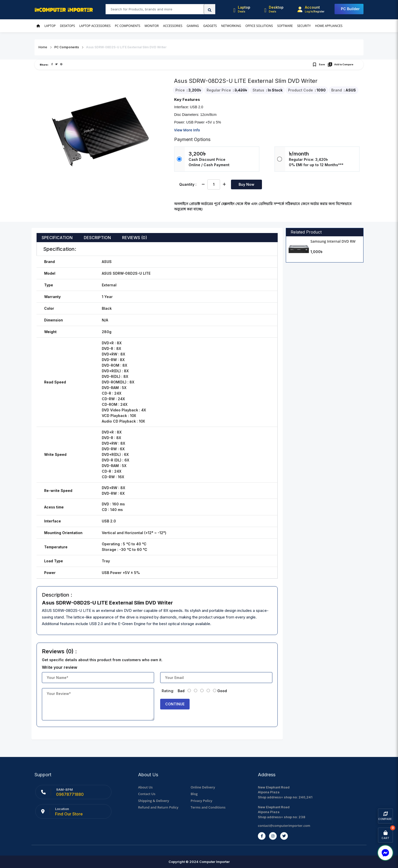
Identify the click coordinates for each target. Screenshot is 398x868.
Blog (194, 794)
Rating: (168, 691)
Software (285, 26)
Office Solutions (259, 26)
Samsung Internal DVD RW (333, 241)
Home (43, 47)
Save (318, 65)
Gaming (193, 26)
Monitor (152, 26)
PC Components (128, 26)
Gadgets (210, 26)
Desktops (67, 26)
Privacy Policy (201, 801)
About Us (145, 787)
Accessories (173, 26)
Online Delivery (203, 787)
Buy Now (246, 184)
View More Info (187, 130)
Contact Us (147, 794)
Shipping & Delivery (154, 801)
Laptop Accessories (95, 26)
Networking (231, 26)
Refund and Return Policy (158, 807)
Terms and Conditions (208, 807)
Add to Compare (340, 65)
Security (304, 26)
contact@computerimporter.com (284, 826)
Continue (175, 704)
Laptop (50, 26)
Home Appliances (329, 26)
